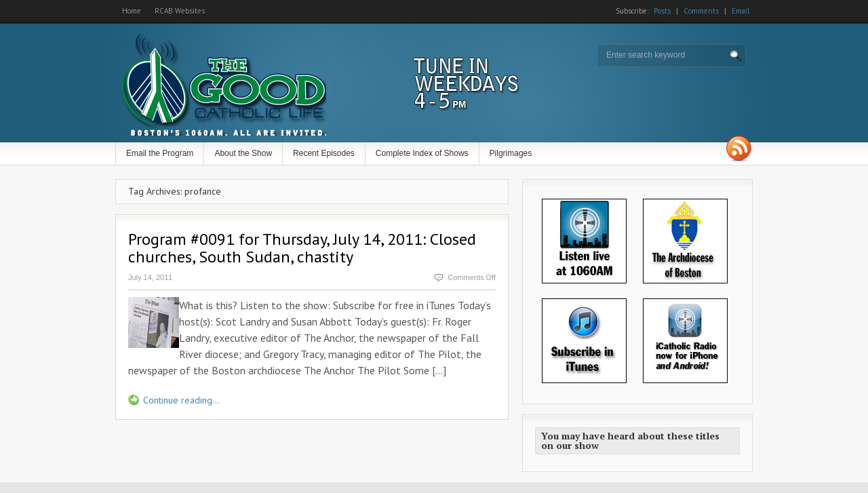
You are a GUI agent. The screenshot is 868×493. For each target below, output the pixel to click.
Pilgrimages (511, 153)
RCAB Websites (180, 11)
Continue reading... (181, 400)
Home (132, 11)
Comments (701, 11)
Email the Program (160, 153)
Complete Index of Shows (422, 153)
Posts (662, 11)
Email (741, 11)
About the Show (243, 153)
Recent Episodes (324, 153)
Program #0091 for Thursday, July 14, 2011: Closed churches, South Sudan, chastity (302, 248)
